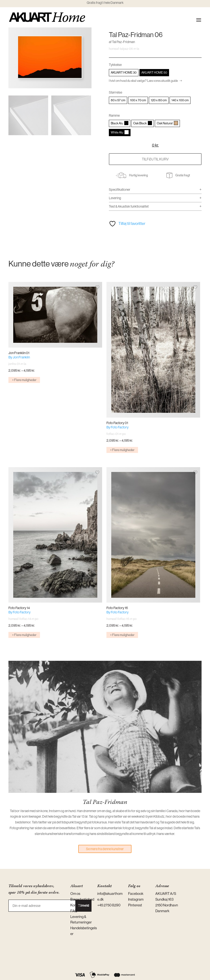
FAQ (74, 911)
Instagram (136, 899)
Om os (75, 894)
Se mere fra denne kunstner (105, 849)
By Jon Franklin (19, 357)
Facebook (136, 894)
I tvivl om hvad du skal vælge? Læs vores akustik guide (143, 81)
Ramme (114, 115)
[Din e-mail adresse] (42, 906)
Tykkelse (115, 65)
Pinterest (135, 905)
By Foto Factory (118, 427)
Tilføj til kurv (155, 159)
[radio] (124, 73)
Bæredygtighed (82, 899)
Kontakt (76, 905)
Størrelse (115, 92)
